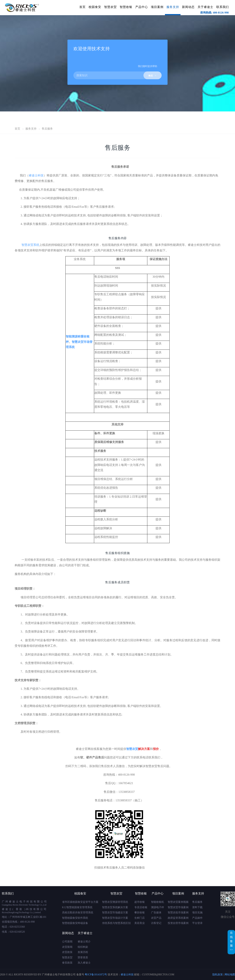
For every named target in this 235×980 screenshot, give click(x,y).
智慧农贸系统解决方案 (115, 907)
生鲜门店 (140, 918)
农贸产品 (156, 918)
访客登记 (156, 923)
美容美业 (140, 923)
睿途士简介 (84, 942)
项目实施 (197, 913)
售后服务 (47, 129)
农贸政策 (67, 952)
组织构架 (83, 947)
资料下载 (197, 907)
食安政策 (67, 963)
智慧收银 (126, 7)
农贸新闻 (67, 947)
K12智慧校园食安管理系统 (77, 907)
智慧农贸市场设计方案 (115, 918)
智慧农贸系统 (30, 245)
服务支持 (173, 7)
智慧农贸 (110, 7)
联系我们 (223, 7)
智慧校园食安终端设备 (75, 923)
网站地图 (230, 975)
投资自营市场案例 (178, 923)
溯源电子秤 (158, 907)
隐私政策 (218, 975)
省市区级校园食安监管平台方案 (80, 902)
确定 (153, 76)
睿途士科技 (36, 175)
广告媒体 (156, 913)
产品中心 (142, 7)
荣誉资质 (83, 958)
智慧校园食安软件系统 (75, 918)
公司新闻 (67, 942)
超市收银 (140, 902)
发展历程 (83, 952)
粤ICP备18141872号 (96, 975)
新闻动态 (188, 7)
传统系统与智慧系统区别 (116, 923)
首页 (82, 7)
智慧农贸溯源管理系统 (115, 902)
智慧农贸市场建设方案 (115, 913)
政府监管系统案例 (178, 918)
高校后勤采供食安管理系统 (78, 913)
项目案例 (157, 7)
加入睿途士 (84, 963)
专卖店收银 (141, 907)
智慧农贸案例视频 (178, 902)
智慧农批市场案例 (178, 913)
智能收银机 (158, 902)
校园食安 (95, 7)
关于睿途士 (205, 7)
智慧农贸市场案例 (178, 907)
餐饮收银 (140, 913)
